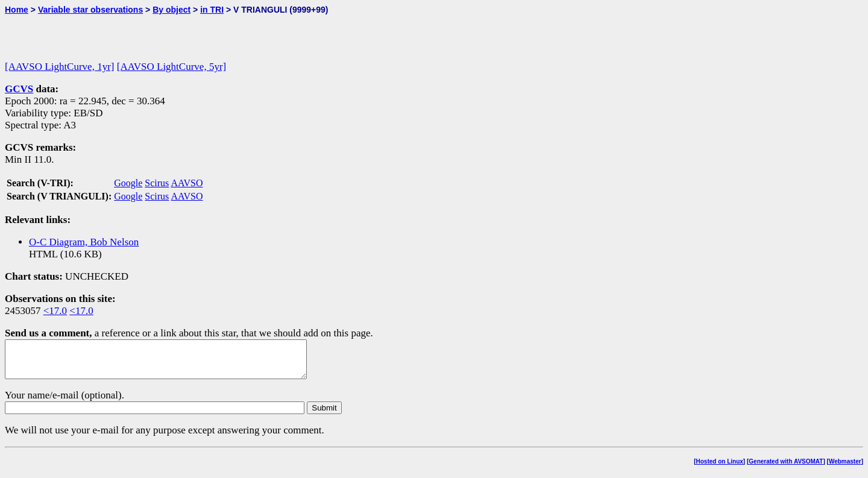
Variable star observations (90, 10)
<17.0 (55, 311)
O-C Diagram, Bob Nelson (84, 242)
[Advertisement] (146, 33)
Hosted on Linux (720, 469)
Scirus (157, 183)
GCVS (19, 89)
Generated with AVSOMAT (786, 469)
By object (171, 10)
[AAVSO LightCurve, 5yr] (171, 67)
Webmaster (845, 469)
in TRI (212, 10)
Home (17, 10)
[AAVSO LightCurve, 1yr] (59, 67)
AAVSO (187, 183)
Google (128, 183)
